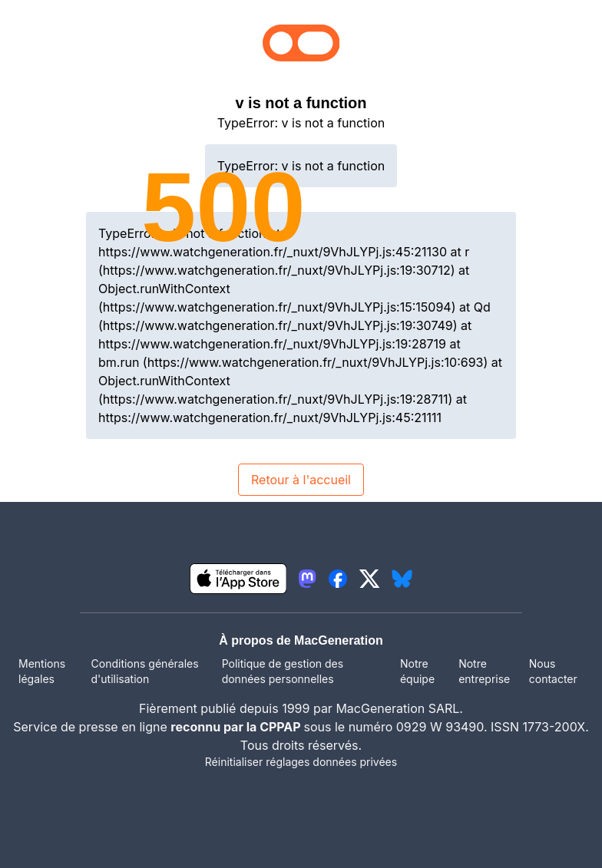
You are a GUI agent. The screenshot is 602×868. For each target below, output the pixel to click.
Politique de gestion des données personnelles (283, 671)
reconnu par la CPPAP (237, 727)
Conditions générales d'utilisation (145, 671)
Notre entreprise (484, 671)
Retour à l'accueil (301, 480)
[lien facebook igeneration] (338, 579)
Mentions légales (42, 671)
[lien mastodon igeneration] (307, 579)
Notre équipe (417, 671)
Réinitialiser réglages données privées (301, 762)
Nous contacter (553, 671)
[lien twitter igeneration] (370, 579)
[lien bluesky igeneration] (402, 579)
